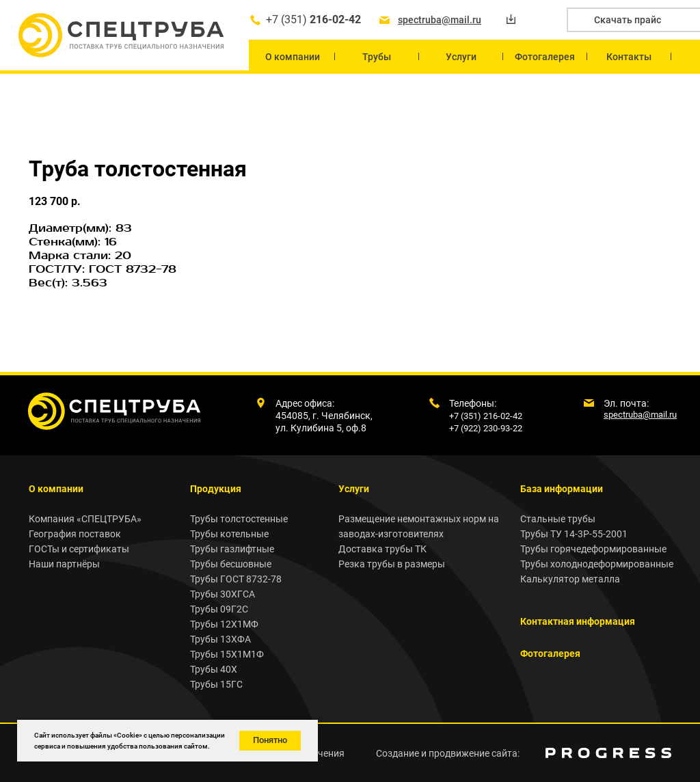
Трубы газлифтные (232, 549)
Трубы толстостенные (239, 519)
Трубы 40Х (214, 669)
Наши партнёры (64, 564)
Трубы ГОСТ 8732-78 (236, 579)
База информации (562, 489)
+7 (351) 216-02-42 (486, 416)
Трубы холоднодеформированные (597, 564)
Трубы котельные (229, 534)
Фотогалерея (550, 653)
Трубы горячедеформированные (593, 549)
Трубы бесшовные (231, 564)
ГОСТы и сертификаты (79, 549)
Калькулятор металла (570, 579)
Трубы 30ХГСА (223, 594)
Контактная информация (578, 621)
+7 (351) (313, 19)
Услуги (354, 489)
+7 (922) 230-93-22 (486, 428)
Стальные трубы (558, 519)
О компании (56, 489)
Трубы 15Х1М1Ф (227, 654)
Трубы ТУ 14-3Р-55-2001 (574, 534)
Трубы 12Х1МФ (224, 624)
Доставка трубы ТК (382, 549)
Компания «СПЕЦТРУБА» (85, 519)
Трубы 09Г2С (219, 609)
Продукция (216, 489)
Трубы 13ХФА (220, 639)
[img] (608, 753)
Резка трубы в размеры (392, 564)
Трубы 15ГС (216, 684)
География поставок (75, 534)
